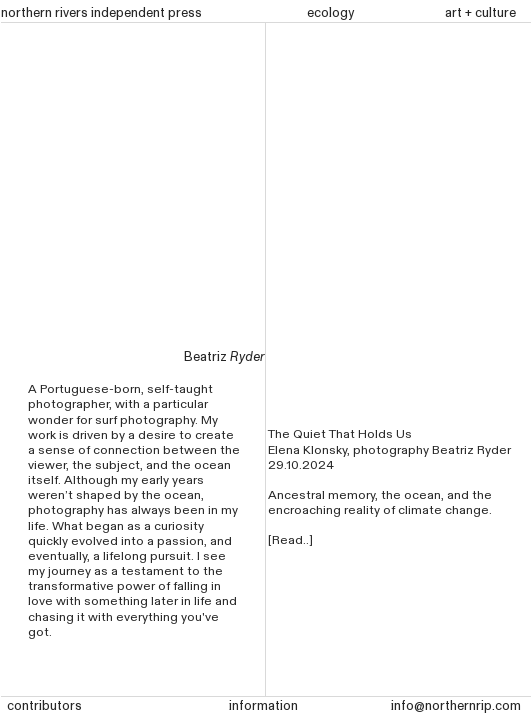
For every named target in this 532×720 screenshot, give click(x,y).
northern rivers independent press (101, 13)
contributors (44, 706)
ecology (330, 13)
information (263, 706)
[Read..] (290, 540)
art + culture (480, 13)
